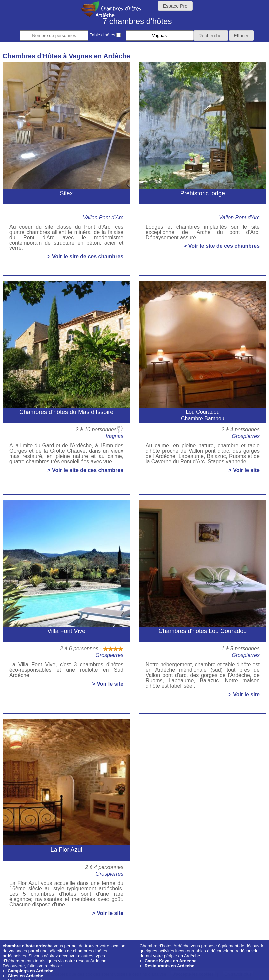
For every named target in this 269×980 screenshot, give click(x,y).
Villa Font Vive (66, 631)
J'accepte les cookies (193, 974)
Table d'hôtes (105, 35)
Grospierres (246, 436)
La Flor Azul (66, 850)
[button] (211, 35)
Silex (66, 193)
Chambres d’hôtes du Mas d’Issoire (66, 412)
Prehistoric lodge (203, 193)
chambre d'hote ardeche (28, 946)
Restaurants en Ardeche (170, 966)
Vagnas (114, 436)
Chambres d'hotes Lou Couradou (203, 631)
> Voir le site (244, 470)
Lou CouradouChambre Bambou (203, 415)
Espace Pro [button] (175, 6)
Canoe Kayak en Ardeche (171, 961)
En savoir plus (238, 974)
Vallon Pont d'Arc (103, 217)
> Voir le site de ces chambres (85, 257)
